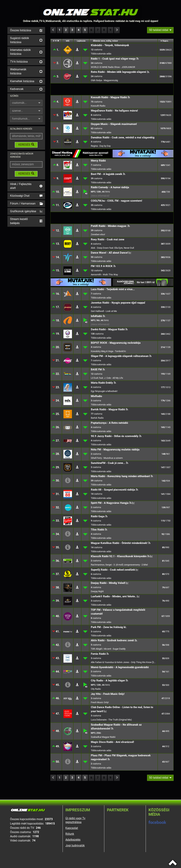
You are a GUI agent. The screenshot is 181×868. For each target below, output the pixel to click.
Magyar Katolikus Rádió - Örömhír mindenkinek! (119, 543)
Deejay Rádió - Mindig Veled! (108, 583)
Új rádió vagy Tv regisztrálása (75, 820)
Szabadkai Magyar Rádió (103, 737)
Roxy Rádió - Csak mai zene (108, 239)
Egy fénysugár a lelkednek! (104, 391)
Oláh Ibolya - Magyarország (104, 80)
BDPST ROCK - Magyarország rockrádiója (116, 343)
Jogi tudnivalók (75, 845)
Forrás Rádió (98, 654)
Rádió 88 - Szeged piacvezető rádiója (113, 490)
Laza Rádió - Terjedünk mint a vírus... (113, 289)
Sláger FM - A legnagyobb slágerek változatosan (120, 356)
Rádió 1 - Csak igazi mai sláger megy (113, 59)
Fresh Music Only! (100, 702)
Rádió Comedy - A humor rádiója (110, 187)
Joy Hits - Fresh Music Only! (108, 694)
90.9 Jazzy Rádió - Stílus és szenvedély (115, 436)
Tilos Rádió (97, 530)
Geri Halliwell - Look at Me (104, 311)
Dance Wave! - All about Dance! (109, 253)
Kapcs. (166, 41)
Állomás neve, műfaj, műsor (105, 41)
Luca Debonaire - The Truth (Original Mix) (111, 720)
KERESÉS (26, 145)
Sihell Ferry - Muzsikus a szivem (107, 458)
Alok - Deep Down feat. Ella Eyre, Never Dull (112, 248)
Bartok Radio (97, 418)
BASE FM (96, 370)
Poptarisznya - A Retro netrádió (109, 423)
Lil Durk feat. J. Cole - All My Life (107, 378)
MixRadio (96, 396)
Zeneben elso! (98, 234)
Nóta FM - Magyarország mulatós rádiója (115, 450)
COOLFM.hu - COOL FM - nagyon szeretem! (116, 201)
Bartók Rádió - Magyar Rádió (108, 409)
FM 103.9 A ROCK (102, 266)
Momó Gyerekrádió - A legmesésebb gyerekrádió (120, 667)
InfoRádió (96, 316)
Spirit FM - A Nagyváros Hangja (110, 503)
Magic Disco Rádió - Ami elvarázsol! (112, 742)
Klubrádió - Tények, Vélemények (110, 45)
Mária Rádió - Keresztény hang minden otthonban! (120, 476)
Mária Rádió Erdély (102, 383)
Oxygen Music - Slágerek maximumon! (114, 124)
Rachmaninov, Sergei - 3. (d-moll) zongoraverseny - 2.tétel (119, 565)
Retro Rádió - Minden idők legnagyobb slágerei (119, 72)
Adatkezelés (73, 840)
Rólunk (70, 834)
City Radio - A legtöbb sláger (108, 681)
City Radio (96, 689)
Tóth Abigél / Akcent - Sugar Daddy (108, 649)
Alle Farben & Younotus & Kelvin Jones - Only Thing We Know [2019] (124, 662)
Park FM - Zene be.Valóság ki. (109, 627)
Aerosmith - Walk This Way (104, 275)
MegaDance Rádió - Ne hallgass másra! (114, 111)
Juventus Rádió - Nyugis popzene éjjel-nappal (118, 303)
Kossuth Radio (98, 106)
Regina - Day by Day (101, 146)
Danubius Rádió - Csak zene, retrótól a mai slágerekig (123, 137)
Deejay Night (97, 591)
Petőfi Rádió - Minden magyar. (109, 226)
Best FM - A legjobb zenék (106, 174)
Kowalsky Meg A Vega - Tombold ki (108, 351)
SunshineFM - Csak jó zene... (108, 463)
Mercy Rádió (98, 161)
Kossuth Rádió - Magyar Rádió (109, 97)
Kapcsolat (72, 828)
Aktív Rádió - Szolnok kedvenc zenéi (112, 640)
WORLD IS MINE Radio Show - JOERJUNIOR (113, 67)
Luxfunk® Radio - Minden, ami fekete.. (114, 596)
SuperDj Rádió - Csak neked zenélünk (113, 570)
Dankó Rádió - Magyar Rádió (108, 329)
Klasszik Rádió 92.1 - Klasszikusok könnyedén (119, 556)
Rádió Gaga (98, 516)
